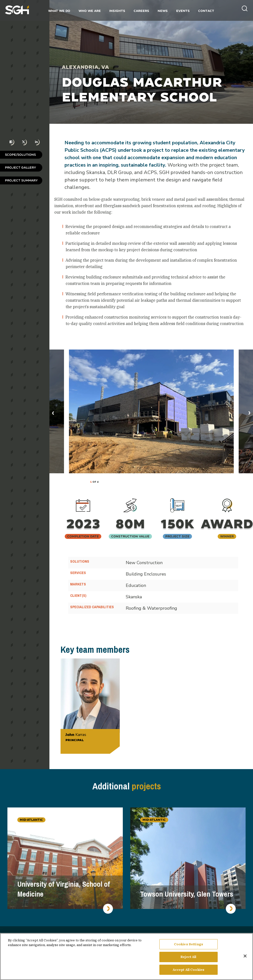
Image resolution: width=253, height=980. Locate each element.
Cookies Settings (189, 946)
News (163, 11)
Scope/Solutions (20, 155)
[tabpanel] (151, 411)
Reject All (188, 959)
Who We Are (90, 11)
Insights (117, 11)
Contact (206, 11)
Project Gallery (21, 167)
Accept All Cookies (189, 972)
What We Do (59, 11)
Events (183, 11)
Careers (141, 11)
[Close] (245, 958)
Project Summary (21, 180)
